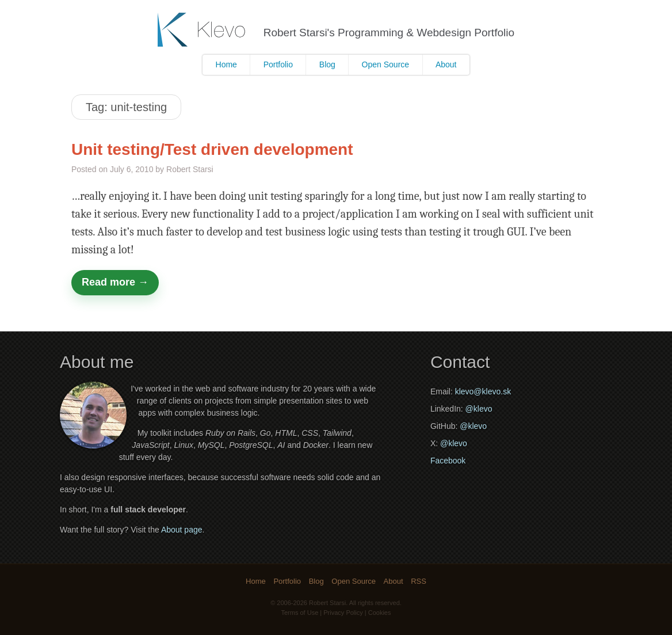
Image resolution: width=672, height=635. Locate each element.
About (446, 64)
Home (226, 64)
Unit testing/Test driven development (212, 149)
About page (182, 530)
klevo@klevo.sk (483, 391)
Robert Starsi (327, 603)
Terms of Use (300, 613)
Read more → (115, 282)
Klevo (203, 30)
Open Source (386, 64)
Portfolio (278, 64)
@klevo (479, 409)
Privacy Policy (343, 613)
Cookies (380, 613)
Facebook (448, 461)
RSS (419, 581)
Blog (327, 64)
